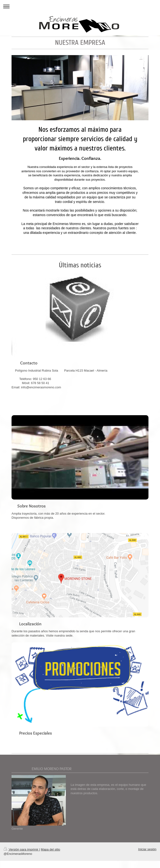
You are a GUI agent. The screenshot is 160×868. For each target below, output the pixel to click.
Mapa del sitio (50, 849)
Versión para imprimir (21, 849)
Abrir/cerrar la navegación (80, 6)
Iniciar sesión (147, 849)
